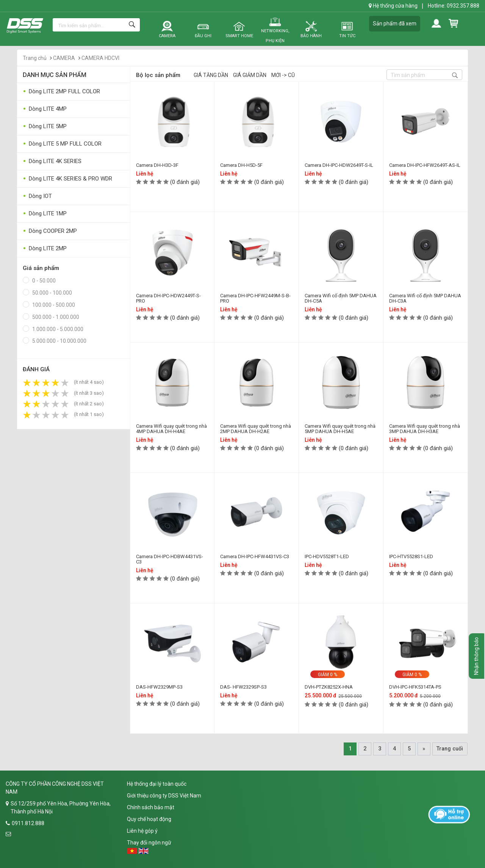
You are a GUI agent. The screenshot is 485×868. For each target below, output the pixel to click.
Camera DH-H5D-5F (241, 165)
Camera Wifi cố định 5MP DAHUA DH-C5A (341, 298)
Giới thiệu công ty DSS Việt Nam (164, 796)
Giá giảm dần (250, 75)
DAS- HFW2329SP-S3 (243, 687)
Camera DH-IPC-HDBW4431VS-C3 (170, 559)
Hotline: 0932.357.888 (454, 6)
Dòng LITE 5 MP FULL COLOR (62, 144)
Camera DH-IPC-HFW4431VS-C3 (255, 556)
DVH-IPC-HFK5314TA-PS (415, 687)
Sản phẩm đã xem (395, 24)
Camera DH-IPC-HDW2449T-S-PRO (168, 298)
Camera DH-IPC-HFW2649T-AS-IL (425, 165)
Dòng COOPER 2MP (50, 231)
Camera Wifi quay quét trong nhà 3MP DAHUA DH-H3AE (425, 429)
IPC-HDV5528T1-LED (327, 556)
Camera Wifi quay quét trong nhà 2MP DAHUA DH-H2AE (256, 429)
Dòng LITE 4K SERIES (52, 161)
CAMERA (64, 58)
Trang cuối (450, 749)
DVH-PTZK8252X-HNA (329, 687)
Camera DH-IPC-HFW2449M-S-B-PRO (255, 298)
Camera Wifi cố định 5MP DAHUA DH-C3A (425, 298)
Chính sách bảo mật (151, 807)
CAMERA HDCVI (100, 58)
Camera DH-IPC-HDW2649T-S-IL (339, 165)
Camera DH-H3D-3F (157, 165)
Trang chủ (35, 58)
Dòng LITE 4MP (45, 109)
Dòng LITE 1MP (45, 214)
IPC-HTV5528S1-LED (411, 556)
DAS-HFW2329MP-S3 (159, 687)
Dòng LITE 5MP (45, 126)
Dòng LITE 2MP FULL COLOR (61, 92)
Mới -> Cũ (283, 75)
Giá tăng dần (211, 75)
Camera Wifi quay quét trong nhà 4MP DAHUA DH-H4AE (171, 429)
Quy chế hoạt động (149, 819)
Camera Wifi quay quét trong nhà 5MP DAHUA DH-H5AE (340, 429)
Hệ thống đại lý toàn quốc (157, 784)
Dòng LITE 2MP (45, 249)
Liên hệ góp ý (142, 831)
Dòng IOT (37, 196)
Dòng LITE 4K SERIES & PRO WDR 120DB (67, 180)
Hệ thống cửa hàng (393, 6)
